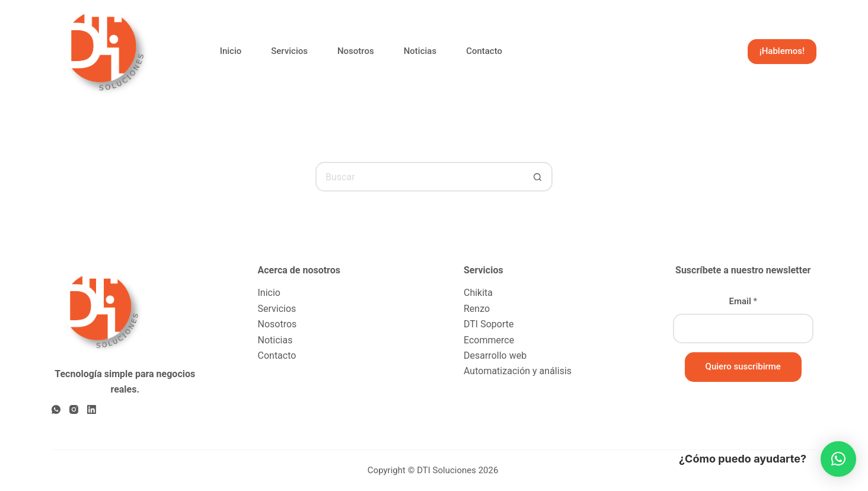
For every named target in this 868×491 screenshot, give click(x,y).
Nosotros (356, 51)
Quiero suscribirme (743, 366)
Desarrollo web (495, 356)
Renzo (477, 309)
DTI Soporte (489, 324)
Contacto (484, 51)
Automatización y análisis (518, 371)
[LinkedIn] (92, 409)
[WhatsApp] (56, 409)
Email (743, 301)
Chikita (478, 293)
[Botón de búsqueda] (538, 177)
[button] (838, 459)
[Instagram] (74, 409)
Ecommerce (489, 340)
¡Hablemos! (782, 51)
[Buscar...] (419, 177)
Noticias (420, 51)
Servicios (289, 51)
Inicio (231, 51)
